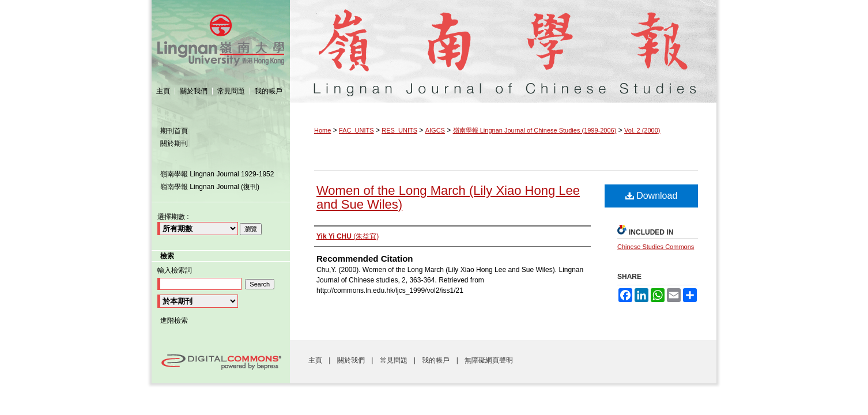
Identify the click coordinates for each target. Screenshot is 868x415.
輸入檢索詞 (175, 270)
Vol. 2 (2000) (642, 130)
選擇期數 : (173, 217)
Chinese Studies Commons (656, 247)
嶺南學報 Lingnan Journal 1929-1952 (217, 174)
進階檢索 (174, 320)
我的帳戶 (437, 360)
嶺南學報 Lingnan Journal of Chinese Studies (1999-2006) (503, 39)
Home (322, 130)
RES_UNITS (399, 130)
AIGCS (435, 130)
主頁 (316, 360)
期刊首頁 (174, 131)
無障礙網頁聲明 (489, 360)
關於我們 (352, 360)
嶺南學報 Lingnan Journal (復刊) (210, 187)
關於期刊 (174, 144)
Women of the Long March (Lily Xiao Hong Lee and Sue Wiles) (448, 197)
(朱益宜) (348, 236)
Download (652, 196)
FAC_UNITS (356, 130)
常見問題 (395, 360)
